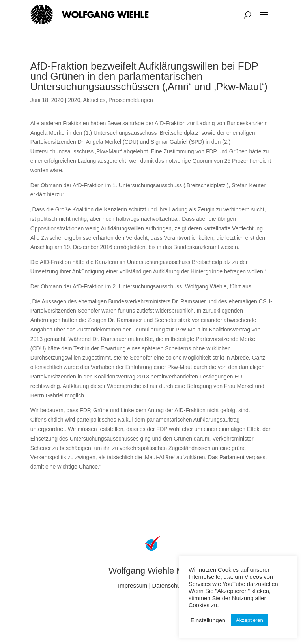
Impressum (133, 585)
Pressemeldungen (131, 100)
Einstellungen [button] (208, 620)
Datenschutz (169, 585)
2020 (74, 100)
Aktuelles (94, 100)
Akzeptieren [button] (250, 620)
